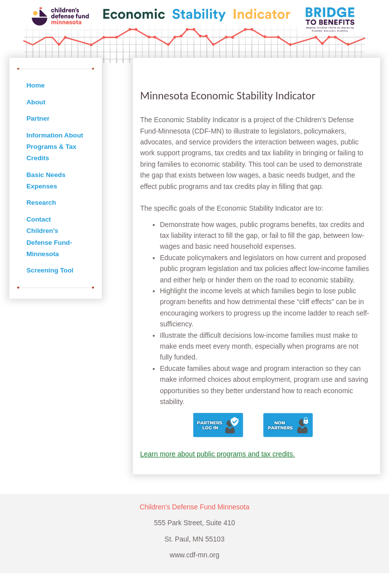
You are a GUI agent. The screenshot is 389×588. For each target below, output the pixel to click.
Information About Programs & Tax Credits (55, 147)
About (36, 102)
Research (42, 203)
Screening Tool (50, 270)
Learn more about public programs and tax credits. (218, 454)
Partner (38, 118)
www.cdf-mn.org (194, 555)
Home (36, 85)
